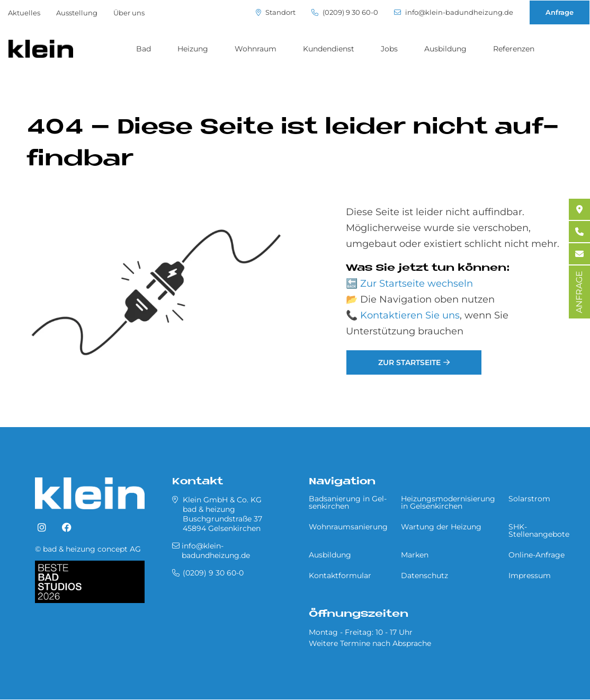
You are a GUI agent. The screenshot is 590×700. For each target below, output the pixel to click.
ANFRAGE (579, 292)
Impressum (530, 575)
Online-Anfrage (537, 555)
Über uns (129, 13)
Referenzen (514, 49)
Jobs (389, 49)
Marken (415, 555)
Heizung (193, 49)
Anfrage (560, 12)
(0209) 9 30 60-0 (345, 12)
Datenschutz (424, 575)
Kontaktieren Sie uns (410, 315)
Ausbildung (445, 49)
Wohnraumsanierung (348, 527)
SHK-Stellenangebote (539, 530)
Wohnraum (256, 49)
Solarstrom (529, 499)
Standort (276, 12)
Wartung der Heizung (441, 527)
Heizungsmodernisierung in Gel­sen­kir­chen (448, 502)
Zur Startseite (409, 362)
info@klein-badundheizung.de (454, 12)
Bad (144, 49)
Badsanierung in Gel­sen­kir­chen (348, 502)
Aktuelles (24, 13)
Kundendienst (329, 49)
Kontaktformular (340, 575)
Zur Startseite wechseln (417, 283)
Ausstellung (77, 13)
